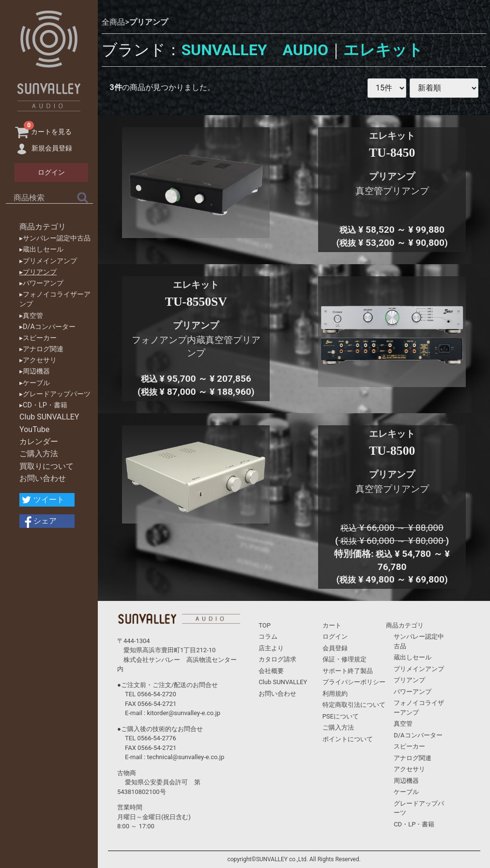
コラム (268, 636)
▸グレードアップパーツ (55, 394)
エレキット (383, 50)
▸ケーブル (35, 383)
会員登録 (335, 648)
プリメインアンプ (419, 669)
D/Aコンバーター (418, 735)
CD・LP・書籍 (414, 824)
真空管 (403, 724)
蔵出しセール (413, 657)
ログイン (335, 636)
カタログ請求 (277, 659)
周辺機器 (406, 781)
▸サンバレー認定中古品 (55, 238)
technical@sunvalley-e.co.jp (185, 757)
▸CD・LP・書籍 (43, 405)
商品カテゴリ (43, 227)
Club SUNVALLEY (49, 417)
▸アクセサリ (38, 360)
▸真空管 (31, 316)
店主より (271, 648)
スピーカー (409, 746)
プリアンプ (149, 22)
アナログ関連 (413, 758)
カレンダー (39, 441)
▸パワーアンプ (41, 283)
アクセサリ (409, 769)
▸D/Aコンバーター (47, 327)
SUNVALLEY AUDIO (255, 50)
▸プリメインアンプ (48, 261)
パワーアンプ (413, 692)
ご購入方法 (39, 454)
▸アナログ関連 (41, 349)
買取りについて (46, 466)
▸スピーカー (38, 338)
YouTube (34, 429)
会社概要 (271, 671)
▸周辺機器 (35, 371)
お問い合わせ (43, 478)
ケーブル (406, 792)
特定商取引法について (354, 705)
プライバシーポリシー (354, 682)
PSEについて (341, 716)
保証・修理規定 (345, 659)
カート (332, 625)
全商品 (113, 22)
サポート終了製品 (348, 671)
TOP (265, 625)
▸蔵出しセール (41, 249)
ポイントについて (348, 739)
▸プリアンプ (38, 272)
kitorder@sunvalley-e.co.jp (183, 713)
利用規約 (335, 694)
